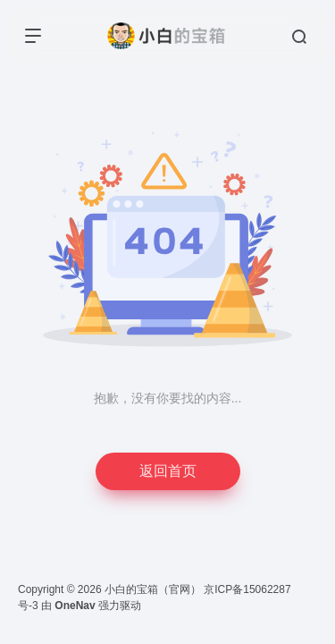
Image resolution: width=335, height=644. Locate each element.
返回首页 (168, 471)
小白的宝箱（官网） (153, 589)
